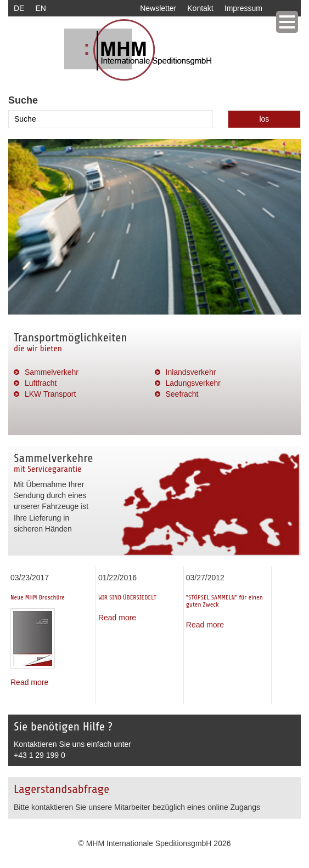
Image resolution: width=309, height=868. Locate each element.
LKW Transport (50, 394)
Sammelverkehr (52, 372)
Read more (29, 682)
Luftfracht (41, 383)
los (264, 119)
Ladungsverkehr (193, 383)
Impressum (243, 8)
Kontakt (200, 8)
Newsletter (158, 8)
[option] (154, 227)
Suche (23, 100)
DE (19, 8)
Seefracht (182, 394)
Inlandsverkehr (191, 372)
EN (40, 8)
